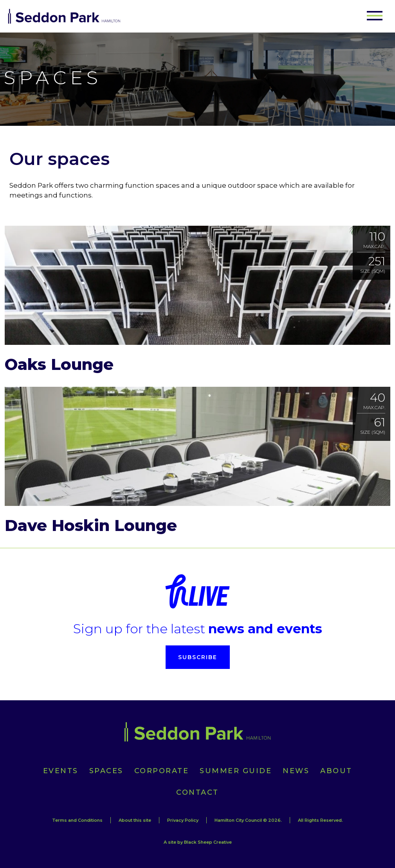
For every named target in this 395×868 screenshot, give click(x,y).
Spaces (106, 771)
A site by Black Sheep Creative (198, 842)
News (296, 771)
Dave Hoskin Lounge (91, 525)
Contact (197, 792)
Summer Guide (236, 771)
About (336, 771)
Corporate (162, 771)
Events (61, 771)
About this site (135, 820)
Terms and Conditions (77, 820)
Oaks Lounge (59, 364)
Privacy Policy (183, 820)
